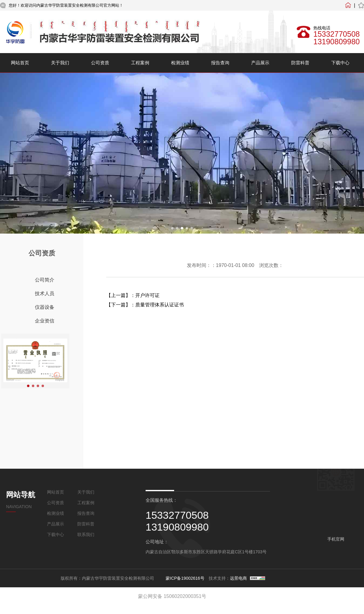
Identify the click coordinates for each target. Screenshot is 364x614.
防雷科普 (300, 63)
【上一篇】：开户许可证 (133, 295)
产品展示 (260, 63)
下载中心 (340, 63)
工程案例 (140, 63)
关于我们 (60, 63)
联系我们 (86, 535)
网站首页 (20, 63)
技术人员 (45, 294)
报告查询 (220, 63)
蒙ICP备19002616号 (185, 578)
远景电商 (238, 578)
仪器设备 (45, 307)
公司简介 (45, 280)
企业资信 (45, 321)
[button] (172, 228)
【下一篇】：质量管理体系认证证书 (145, 305)
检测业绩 (180, 63)
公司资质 (100, 63)
